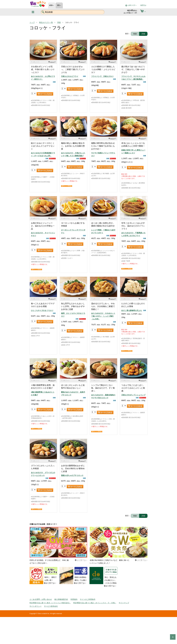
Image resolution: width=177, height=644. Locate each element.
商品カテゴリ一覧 (46, 22)
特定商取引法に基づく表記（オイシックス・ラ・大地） (95, 603)
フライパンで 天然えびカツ (102, 76)
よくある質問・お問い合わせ (41, 599)
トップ (32, 22)
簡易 (135, 34)
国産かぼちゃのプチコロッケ (72, 475)
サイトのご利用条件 (88, 599)
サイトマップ (124, 603)
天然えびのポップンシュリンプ (133, 395)
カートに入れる (46, 94)
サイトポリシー (36, 606)
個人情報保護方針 (61, 599)
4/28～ (52, 5)
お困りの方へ (132, 5)
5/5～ (59, 5)
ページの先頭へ (173, 637)
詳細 (143, 34)
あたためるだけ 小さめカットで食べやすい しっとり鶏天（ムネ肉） (103, 316)
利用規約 (74, 599)
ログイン (143, 5)
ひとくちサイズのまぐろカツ (42, 310)
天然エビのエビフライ (70, 76)
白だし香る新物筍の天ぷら (132, 310)
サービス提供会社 (51, 606)
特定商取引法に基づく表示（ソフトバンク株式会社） (50, 603)
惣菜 (59, 22)
